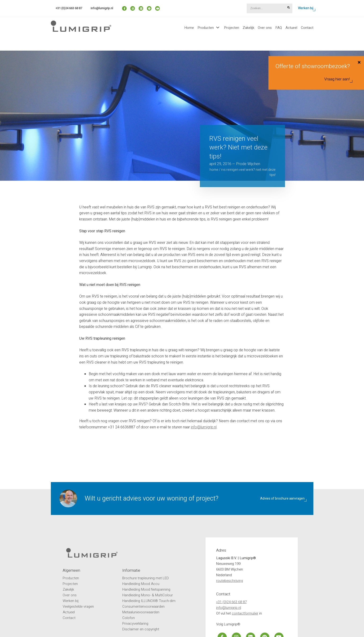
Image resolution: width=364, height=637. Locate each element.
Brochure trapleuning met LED (146, 578)
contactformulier (245, 613)
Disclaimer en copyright (141, 629)
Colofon (129, 618)
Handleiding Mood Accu (141, 584)
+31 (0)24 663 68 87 (69, 8)
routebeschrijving (230, 581)
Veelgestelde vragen (78, 606)
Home (189, 28)
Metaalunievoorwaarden (141, 612)
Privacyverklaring (135, 624)
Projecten (232, 28)
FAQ (279, 28)
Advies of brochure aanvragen (282, 499)
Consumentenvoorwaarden (143, 606)
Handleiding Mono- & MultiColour (148, 595)
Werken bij (306, 8)
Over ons (265, 28)
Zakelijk (248, 28)
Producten (206, 28)
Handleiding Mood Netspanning (146, 589)
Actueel (291, 28)
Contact (307, 28)
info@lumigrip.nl (102, 8)
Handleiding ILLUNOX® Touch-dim (149, 601)
